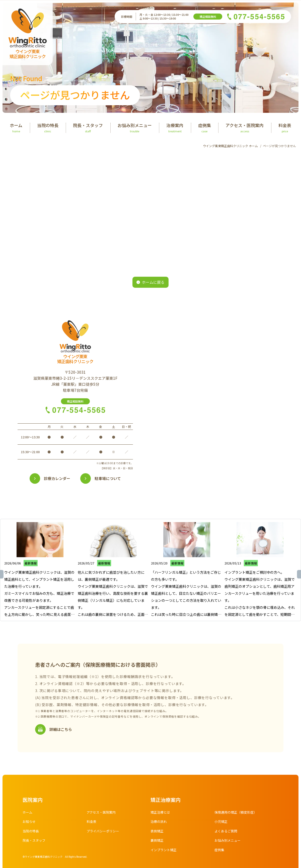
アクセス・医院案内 (102, 814)
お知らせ (30, 823)
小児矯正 (221, 823)
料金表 (92, 823)
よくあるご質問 (227, 833)
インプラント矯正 (165, 851)
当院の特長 (31, 833)
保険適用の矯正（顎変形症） (237, 814)
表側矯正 (158, 833)
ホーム (28, 814)
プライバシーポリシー (104, 833)
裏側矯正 (158, 842)
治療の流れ (159, 823)
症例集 (220, 851)
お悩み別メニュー (229, 842)
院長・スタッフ (35, 842)
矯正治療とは (161, 814)
